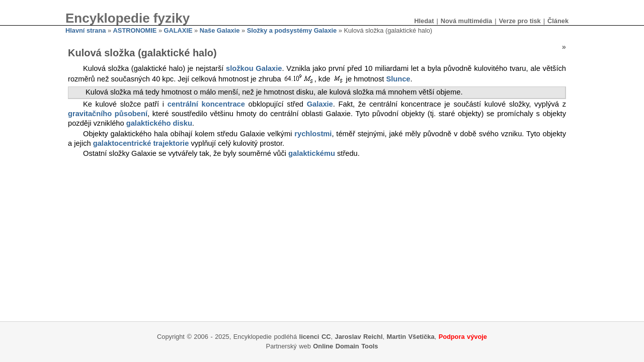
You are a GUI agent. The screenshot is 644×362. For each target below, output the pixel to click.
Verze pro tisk (519, 21)
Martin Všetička (411, 337)
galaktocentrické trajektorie (141, 143)
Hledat (424, 21)
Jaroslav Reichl (359, 337)
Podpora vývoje (463, 337)
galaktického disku (159, 123)
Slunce (398, 79)
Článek (558, 21)
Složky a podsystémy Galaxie (292, 30)
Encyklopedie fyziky (128, 18)
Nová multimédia (466, 21)
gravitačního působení (108, 114)
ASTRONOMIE (135, 30)
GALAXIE (178, 30)
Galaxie (320, 104)
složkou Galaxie (254, 68)
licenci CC (315, 337)
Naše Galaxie (220, 30)
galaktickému (312, 153)
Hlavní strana (86, 30)
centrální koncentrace (206, 104)
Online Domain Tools (345, 346)
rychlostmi (313, 134)
